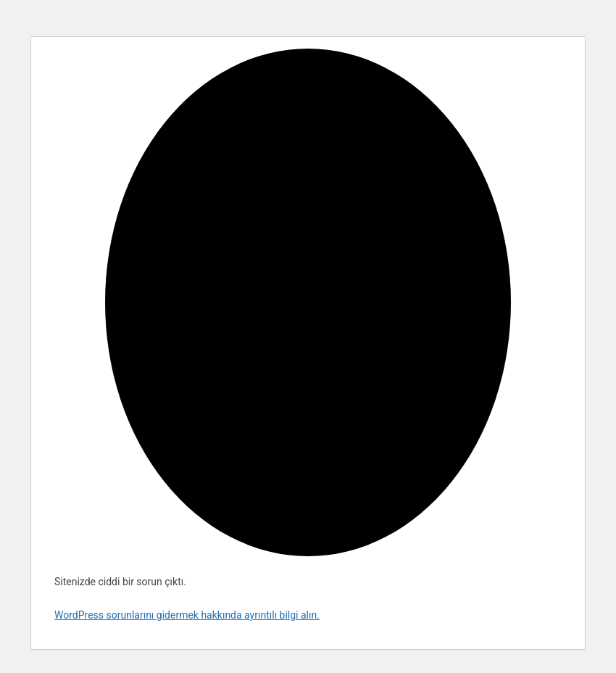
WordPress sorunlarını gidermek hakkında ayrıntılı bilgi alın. (187, 615)
